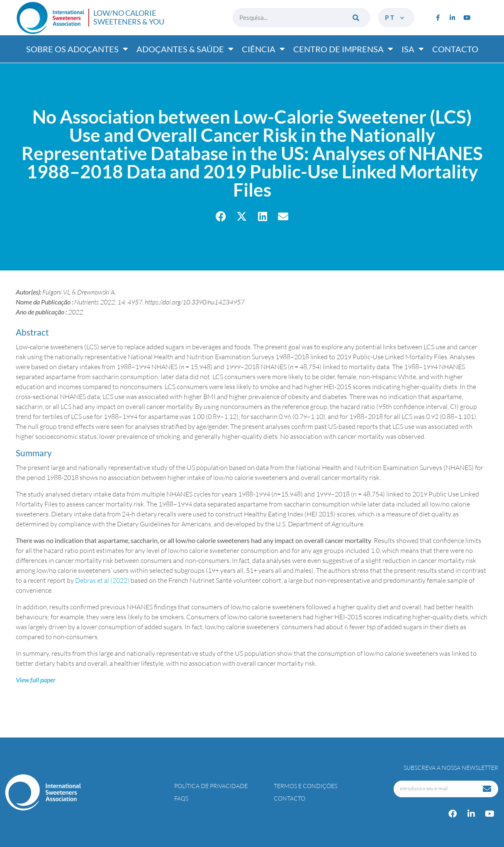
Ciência (263, 49)
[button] (221, 216)
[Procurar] (357, 18)
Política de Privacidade (211, 786)
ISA (413, 49)
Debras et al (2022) (102, 580)
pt (395, 17)
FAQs (181, 798)
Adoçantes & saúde (185, 49)
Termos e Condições (306, 786)
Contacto (455, 49)
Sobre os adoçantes (77, 49)
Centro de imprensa (343, 49)
